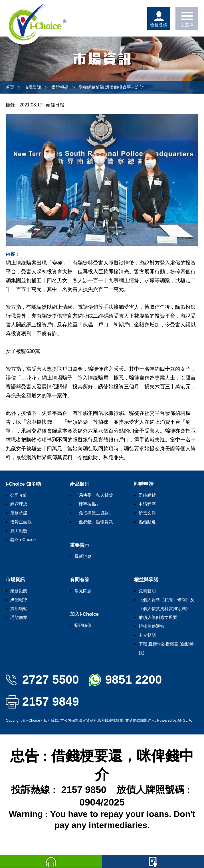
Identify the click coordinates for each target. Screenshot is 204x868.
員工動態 (19, 531)
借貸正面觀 (21, 522)
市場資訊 (33, 87)
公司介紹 (19, 495)
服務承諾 (19, 513)
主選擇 (187, 18)
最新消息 (83, 556)
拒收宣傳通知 (152, 626)
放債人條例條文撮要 (158, 617)
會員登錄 (159, 18)
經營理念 (19, 504)
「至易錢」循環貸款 (94, 522)
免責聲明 (147, 591)
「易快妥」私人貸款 (94, 495)
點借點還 (147, 522)
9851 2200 (125, 680)
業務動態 (19, 591)
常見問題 (83, 591)
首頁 (10, 87)
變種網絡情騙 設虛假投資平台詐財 (111, 87)
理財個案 (19, 617)
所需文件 (147, 513)
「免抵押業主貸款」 (94, 513)
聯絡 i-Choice (23, 539)
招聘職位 (83, 625)
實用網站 (19, 608)
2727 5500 (42, 680)
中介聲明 (147, 635)
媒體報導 (60, 87)
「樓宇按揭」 (87, 504)
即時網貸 (147, 495)
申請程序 (147, 504)
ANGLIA (184, 720)
